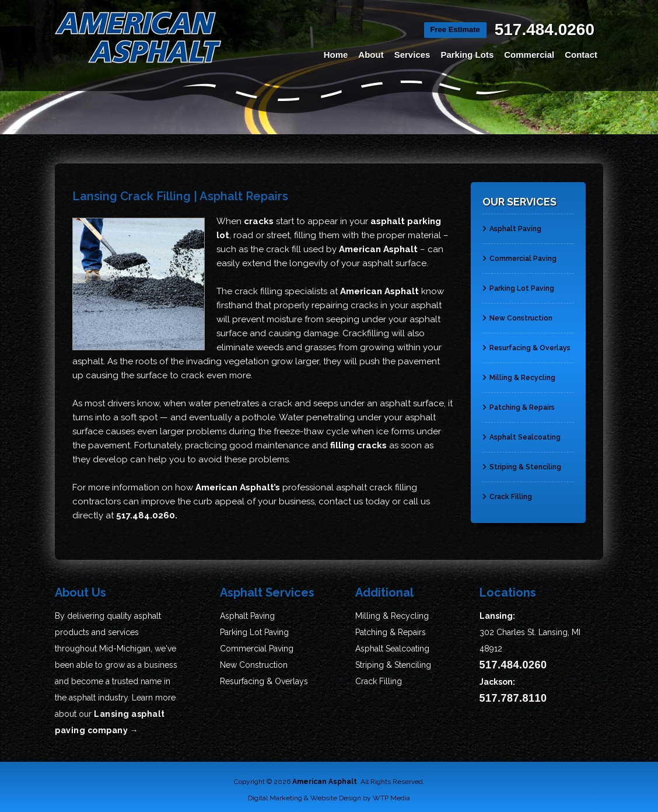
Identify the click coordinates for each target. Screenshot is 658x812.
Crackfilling (366, 333)
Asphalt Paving (512, 224)
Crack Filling (507, 492)
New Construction (517, 313)
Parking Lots (467, 55)
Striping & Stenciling (522, 462)
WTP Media (391, 798)
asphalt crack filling (377, 487)
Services (412, 55)
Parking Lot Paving (518, 283)
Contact (581, 55)
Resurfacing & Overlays (526, 343)
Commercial (529, 55)
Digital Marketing (275, 798)
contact (335, 501)
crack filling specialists (281, 291)
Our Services (519, 202)
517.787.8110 (513, 698)
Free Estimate (455, 29)
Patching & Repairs (519, 402)
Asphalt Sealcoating (521, 432)
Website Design (336, 798)
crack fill (283, 249)
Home (336, 55)
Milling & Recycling (519, 372)
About (371, 55)
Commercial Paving (519, 253)
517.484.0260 (545, 29)
